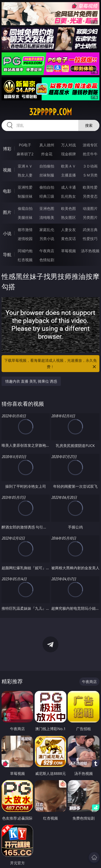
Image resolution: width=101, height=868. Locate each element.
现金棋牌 (68, 154)
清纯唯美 (47, 217)
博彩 (7, 149)
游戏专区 (90, 145)
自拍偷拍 (47, 166)
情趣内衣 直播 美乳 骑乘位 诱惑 (31, 381)
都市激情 (25, 230)
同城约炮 (25, 251)
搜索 (89, 125)
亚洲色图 (47, 208)
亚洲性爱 (25, 187)
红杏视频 (25, 260)
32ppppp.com (50, 112)
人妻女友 (68, 230)
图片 (7, 212)
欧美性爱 (90, 187)
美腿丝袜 (25, 217)
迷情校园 (25, 239)
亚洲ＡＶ (25, 166)
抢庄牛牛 (90, 154)
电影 (7, 191)
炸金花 (47, 154)
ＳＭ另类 (90, 175)
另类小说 (47, 239)
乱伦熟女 (68, 196)
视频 (7, 170)
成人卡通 (68, 187)
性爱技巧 (90, 239)
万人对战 (68, 145)
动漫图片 (90, 208)
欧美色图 (68, 208)
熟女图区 (68, 217)
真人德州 (47, 145)
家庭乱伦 (47, 230)
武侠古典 (90, 230)
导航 (7, 255)
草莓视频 (68, 251)
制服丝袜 (25, 196)
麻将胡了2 (25, 154)
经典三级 (47, 196)
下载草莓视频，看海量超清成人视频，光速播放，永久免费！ (50, 364)
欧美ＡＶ (68, 166)
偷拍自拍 (47, 187)
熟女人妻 (25, 175)
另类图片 (90, 217)
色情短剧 (47, 260)
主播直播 (68, 175)
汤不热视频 (90, 251)
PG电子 (25, 145)
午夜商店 (47, 251)
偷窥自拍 (25, 208)
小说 (7, 233)
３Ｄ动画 (90, 166)
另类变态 (90, 196)
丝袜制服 (47, 175)
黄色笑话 (68, 239)
